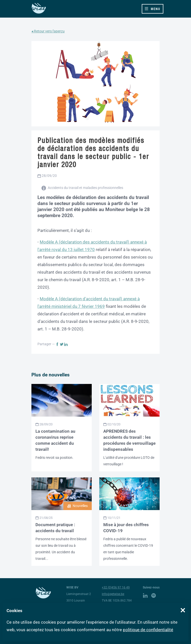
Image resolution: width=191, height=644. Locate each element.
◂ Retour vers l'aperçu (48, 31)
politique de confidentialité (148, 630)
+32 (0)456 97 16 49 (116, 587)
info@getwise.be (113, 594)
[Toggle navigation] (153, 9)
